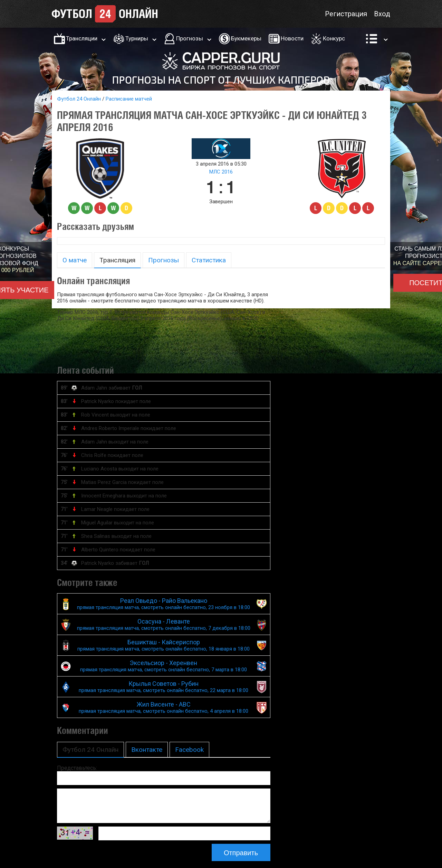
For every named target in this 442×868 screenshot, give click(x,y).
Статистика (209, 260)
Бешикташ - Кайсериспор (164, 645)
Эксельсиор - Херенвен (164, 666)
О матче (75, 260)
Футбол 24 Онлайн (79, 99)
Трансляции (82, 38)
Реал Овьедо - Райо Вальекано (164, 604)
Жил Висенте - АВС (164, 707)
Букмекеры (246, 38)
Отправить (241, 853)
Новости (292, 38)
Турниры (137, 38)
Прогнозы (190, 38)
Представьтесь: (77, 768)
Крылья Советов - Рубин (164, 687)
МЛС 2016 (221, 172)
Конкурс (334, 38)
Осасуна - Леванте (164, 624)
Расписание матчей (129, 99)
